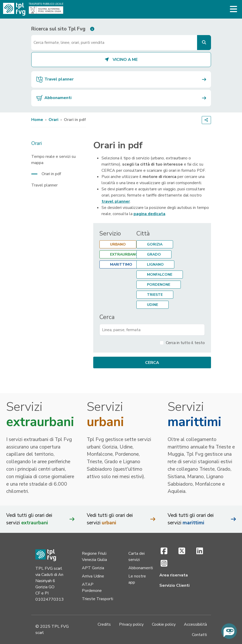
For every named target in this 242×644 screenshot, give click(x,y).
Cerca (107, 317)
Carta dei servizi (136, 557)
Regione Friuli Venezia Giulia (94, 557)
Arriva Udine (93, 576)
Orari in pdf (51, 174)
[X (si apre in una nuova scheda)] (182, 551)
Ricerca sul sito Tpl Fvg (58, 29)
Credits (104, 624)
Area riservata (174, 575)
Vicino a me (121, 60)
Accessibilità (195, 624)
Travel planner (44, 185)
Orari (53, 120)
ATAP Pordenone (92, 588)
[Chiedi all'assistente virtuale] (229, 631)
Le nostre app (137, 579)
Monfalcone (160, 275)
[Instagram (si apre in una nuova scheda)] (164, 564)
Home (37, 120)
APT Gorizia (93, 568)
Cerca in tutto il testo (185, 343)
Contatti (199, 635)
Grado (154, 254)
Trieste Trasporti (97, 599)
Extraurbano (124, 254)
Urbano (118, 244)
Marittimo (121, 264)
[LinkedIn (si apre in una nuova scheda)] (200, 551)
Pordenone (159, 285)
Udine (153, 305)
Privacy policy (131, 624)
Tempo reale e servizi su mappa (53, 160)
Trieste (155, 295)
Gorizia (155, 244)
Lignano (155, 264)
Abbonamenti (141, 568)
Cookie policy (164, 624)
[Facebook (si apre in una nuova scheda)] (164, 551)
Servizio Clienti (174, 585)
